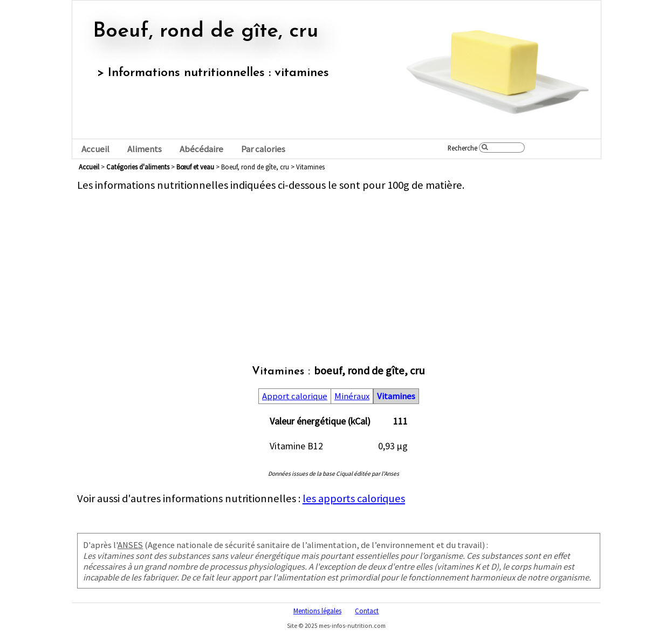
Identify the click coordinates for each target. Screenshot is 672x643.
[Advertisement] (339, 268)
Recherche (462, 148)
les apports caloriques (354, 498)
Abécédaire (201, 149)
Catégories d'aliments (138, 167)
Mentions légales (317, 611)
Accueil (95, 149)
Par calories (263, 149)
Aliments (145, 149)
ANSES (130, 545)
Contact (367, 611)
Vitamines (396, 396)
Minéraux (352, 396)
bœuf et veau (195, 167)
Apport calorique (295, 396)
